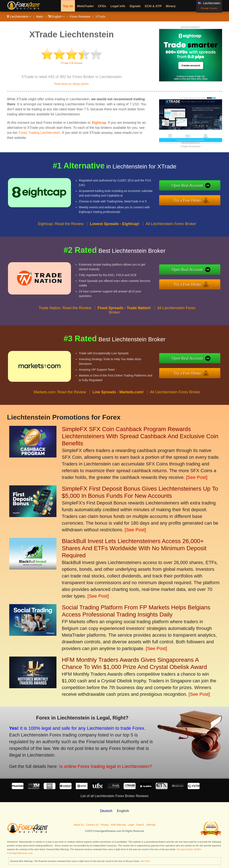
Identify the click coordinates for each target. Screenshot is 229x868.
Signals (135, 6)
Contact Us (92, 825)
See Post (145, 861)
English (56, 16)
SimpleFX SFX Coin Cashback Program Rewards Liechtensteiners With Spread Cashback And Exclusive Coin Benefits (140, 436)
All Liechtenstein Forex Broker (171, 226)
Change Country (209, 8)
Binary (171, 6)
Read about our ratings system (71, 84)
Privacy (105, 825)
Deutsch (106, 811)
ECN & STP (153, 6)
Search (140, 825)
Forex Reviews (80, 16)
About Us (79, 825)
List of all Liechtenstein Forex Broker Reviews (115, 796)
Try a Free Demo (189, 200)
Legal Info (118, 6)
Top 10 (68, 6)
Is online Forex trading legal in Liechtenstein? (102, 765)
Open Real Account (189, 185)
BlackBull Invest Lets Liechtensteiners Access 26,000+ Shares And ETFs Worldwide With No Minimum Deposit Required (134, 548)
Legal (131, 825)
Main (40, 16)
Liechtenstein (19, 16)
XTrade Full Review (72, 63)
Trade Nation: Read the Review (65, 310)
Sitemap (151, 825)
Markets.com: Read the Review (60, 394)
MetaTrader (85, 6)
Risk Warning (118, 825)
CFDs (102, 6)
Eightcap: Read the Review (61, 226)
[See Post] (197, 477)
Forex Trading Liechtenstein (40, 133)
